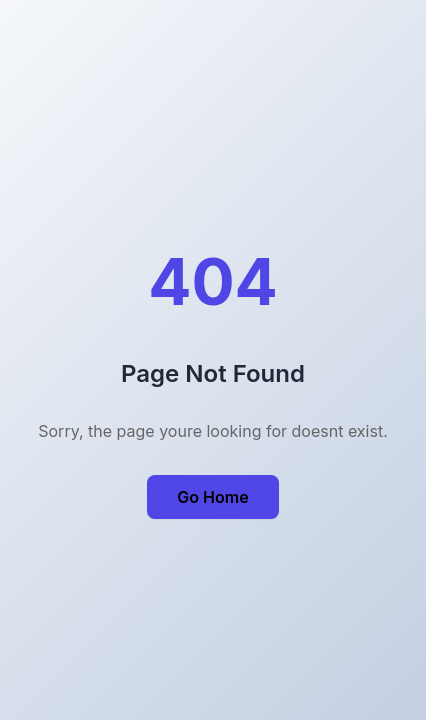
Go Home (212, 497)
